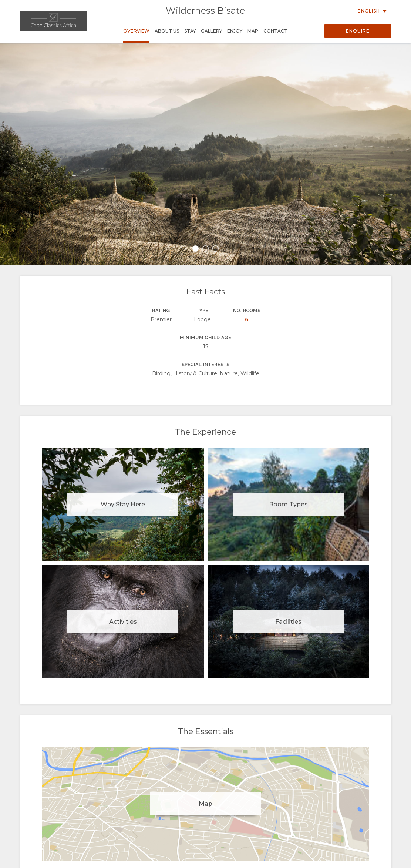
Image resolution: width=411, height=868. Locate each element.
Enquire (358, 31)
